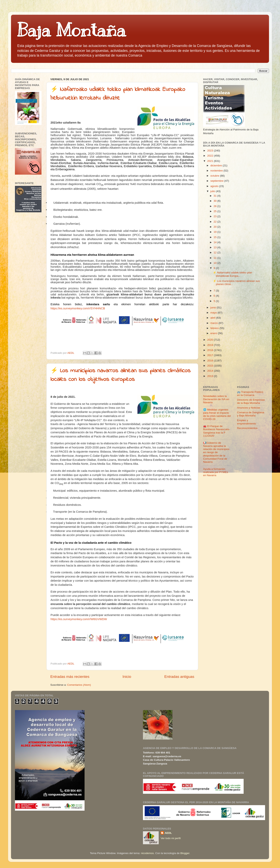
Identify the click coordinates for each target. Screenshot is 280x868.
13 (215, 247)
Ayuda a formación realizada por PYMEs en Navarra (216, 472)
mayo (214, 313)
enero (214, 333)
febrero (215, 328)
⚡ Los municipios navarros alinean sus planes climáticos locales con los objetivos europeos (121, 375)
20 (215, 227)
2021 (211, 161)
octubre (215, 176)
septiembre (217, 181)
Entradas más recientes (70, 677)
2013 (211, 376)
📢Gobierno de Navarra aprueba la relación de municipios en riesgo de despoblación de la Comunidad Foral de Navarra (216, 452)
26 (215, 206)
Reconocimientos (247, 428)
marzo (214, 323)
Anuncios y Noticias (249, 408)
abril (213, 318)
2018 (211, 350)
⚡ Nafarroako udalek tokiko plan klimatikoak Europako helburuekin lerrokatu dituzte (118, 94)
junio (214, 308)
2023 (211, 151)
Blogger (185, 853)
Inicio (127, 677)
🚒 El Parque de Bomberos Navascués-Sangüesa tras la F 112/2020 (217, 431)
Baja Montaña (71, 30)
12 (215, 253)
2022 (211, 156)
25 (215, 211)
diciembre (216, 165)
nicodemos (147, 853)
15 (215, 237)
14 (215, 242)
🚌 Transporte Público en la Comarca (250, 394)
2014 (211, 371)
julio (213, 191)
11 (215, 258)
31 (215, 196)
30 (215, 201)
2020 (211, 340)
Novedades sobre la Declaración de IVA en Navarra (216, 399)
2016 (211, 361)
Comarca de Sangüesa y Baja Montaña (251, 414)
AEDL (168, 833)
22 (215, 222)
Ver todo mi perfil (171, 838)
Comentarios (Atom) (79, 685)
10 (215, 263)
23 (215, 216)
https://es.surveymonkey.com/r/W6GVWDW (79, 619)
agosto (215, 186)
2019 (211, 345)
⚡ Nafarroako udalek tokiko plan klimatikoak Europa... (233, 274)
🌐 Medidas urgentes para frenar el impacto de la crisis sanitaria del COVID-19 (217, 414)
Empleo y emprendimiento (247, 422)
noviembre (217, 171)
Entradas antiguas (179, 677)
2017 (211, 355)
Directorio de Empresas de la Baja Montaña (251, 401)
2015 (211, 366)
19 (215, 232)
